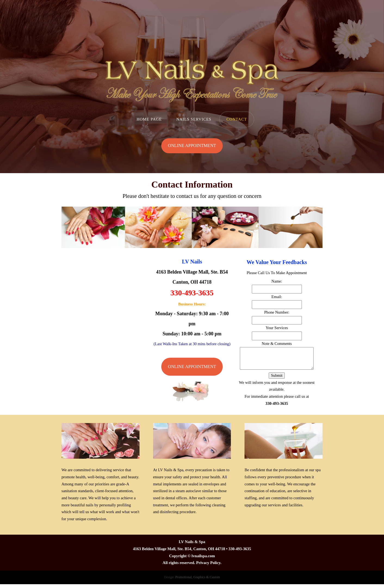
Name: (277, 281)
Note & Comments (277, 344)
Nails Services (194, 119)
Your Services (277, 328)
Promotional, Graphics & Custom (197, 577)
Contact (237, 119)
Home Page (149, 119)
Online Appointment (192, 146)
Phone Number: (277, 312)
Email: (277, 297)
